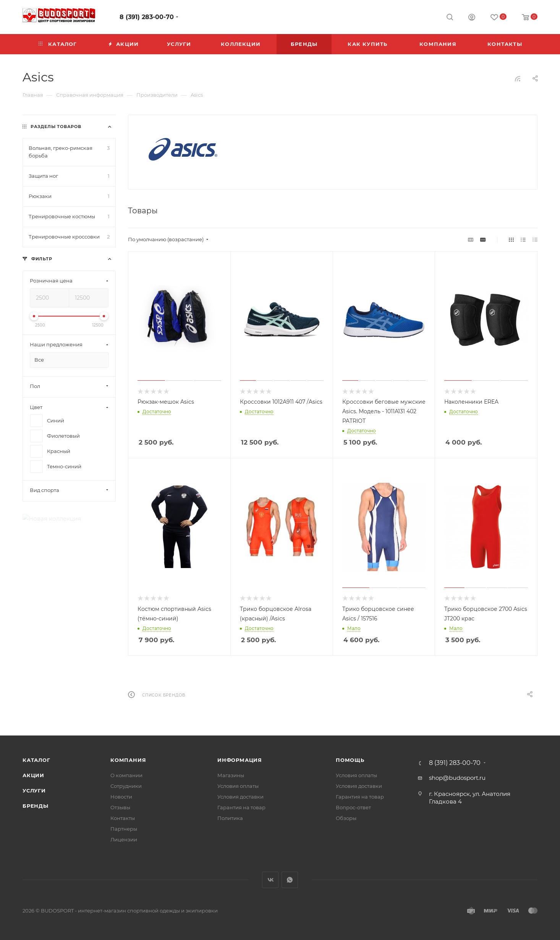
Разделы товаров (56, 127)
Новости (121, 797)
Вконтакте (270, 880)
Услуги (34, 791)
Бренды (36, 806)
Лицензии (124, 839)
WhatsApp (290, 880)
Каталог (36, 760)
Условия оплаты (238, 786)
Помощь (350, 760)
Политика (230, 818)
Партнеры (124, 829)
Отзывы (120, 807)
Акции (33, 775)
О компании (126, 775)
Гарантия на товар (241, 807)
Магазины (231, 775)
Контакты (123, 818)
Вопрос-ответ (353, 807)
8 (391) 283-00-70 (147, 17)
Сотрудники (126, 786)
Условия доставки (240, 797)
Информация (240, 760)
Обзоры (346, 818)
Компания (128, 760)
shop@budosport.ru (457, 778)
